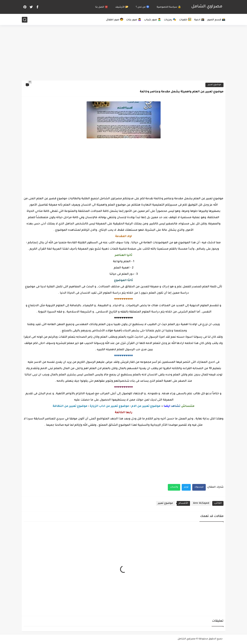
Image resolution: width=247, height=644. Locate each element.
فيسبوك (199, 487)
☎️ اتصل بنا (102, 7)
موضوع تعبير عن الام (146, 406)
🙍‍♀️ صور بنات (134, 20)
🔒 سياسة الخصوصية (169, 7)
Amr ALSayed (201, 503)
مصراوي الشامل (207, 7)
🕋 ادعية (199, 20)
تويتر (186, 487)
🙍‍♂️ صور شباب (153, 20)
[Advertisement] (124, 52)
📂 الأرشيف (122, 7)
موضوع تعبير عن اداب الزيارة (109, 406)
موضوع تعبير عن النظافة (70, 406)
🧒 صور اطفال (115, 20)
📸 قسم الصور (216, 20)
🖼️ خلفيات (185, 20)
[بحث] (25, 20)
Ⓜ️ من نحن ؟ (143, 7)
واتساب (174, 487)
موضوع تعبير (214, 85)
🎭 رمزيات (170, 20)
